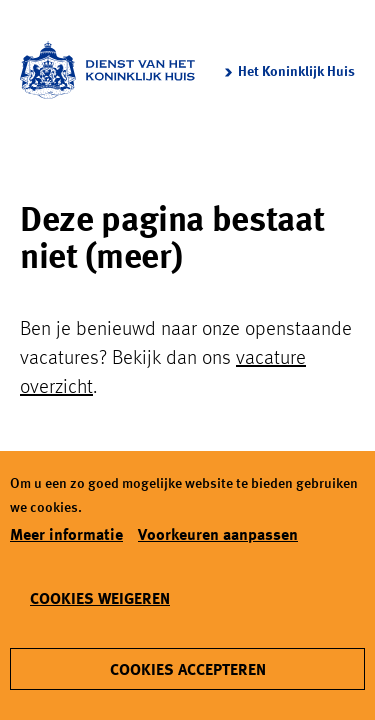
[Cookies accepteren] (187, 669)
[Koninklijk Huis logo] (107, 70)
